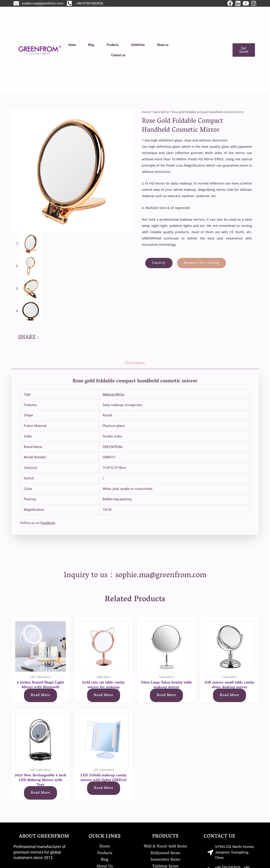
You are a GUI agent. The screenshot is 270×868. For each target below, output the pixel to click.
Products (113, 45)
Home (72, 45)
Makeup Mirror (114, 394)
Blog (91, 45)
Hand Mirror (161, 112)
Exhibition (138, 45)
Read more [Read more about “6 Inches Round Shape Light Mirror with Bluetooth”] (41, 695)
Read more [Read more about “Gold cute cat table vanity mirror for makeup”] (104, 695)
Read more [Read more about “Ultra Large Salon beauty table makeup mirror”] (166, 695)
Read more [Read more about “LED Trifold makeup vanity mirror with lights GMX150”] (104, 788)
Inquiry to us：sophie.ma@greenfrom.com (135, 576)
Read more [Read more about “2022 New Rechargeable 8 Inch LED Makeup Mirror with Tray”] (41, 793)
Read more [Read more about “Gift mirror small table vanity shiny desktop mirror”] (229, 695)
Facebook (48, 523)
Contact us (118, 55)
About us (163, 45)
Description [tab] (135, 363)
